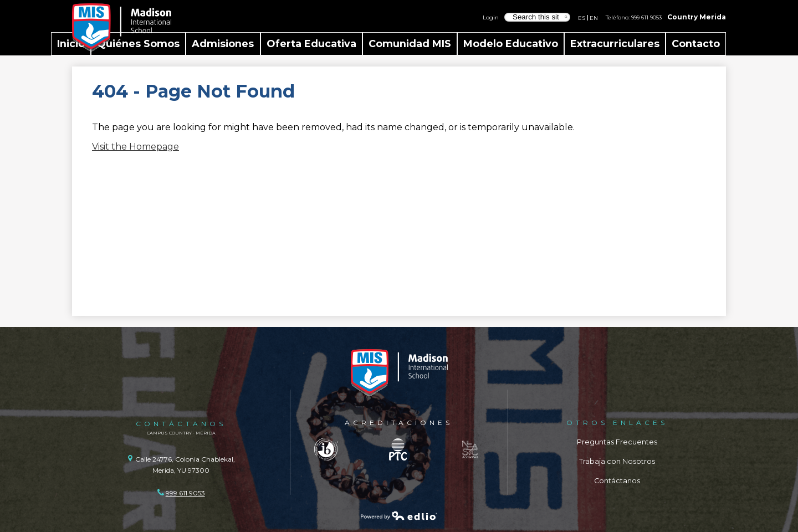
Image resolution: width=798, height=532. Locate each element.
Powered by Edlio (399, 515)
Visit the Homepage (135, 147)
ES (582, 18)
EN (594, 18)
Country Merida (697, 17)
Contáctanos (617, 481)
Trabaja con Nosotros (617, 461)
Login (491, 17)
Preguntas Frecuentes (617, 442)
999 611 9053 (646, 17)
